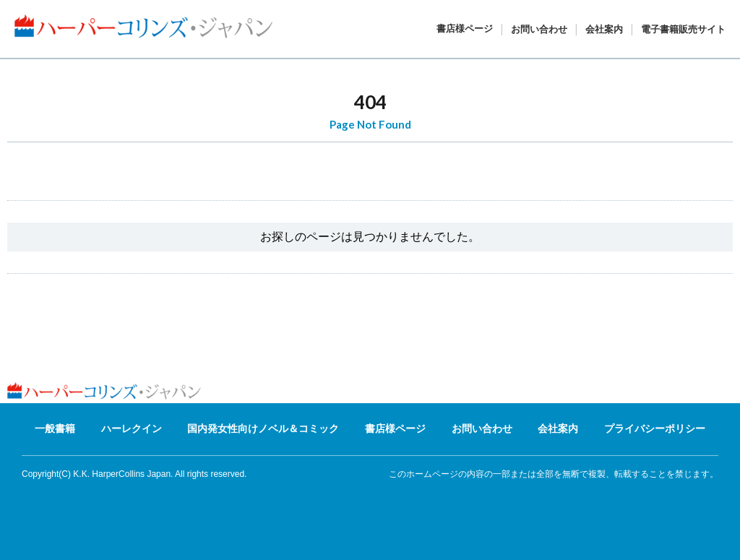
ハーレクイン (132, 428)
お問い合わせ (539, 29)
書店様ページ (465, 29)
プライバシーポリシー (655, 428)
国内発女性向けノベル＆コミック (263, 428)
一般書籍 (55, 428)
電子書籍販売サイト (683, 29)
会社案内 (604, 29)
